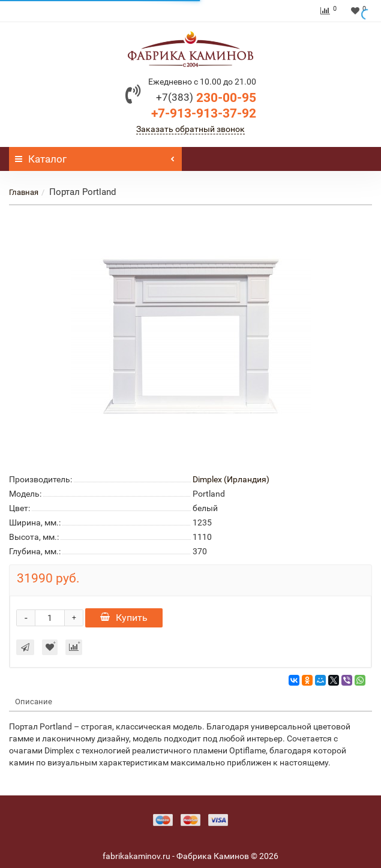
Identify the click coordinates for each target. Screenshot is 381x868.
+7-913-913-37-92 (204, 113)
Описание (34, 702)
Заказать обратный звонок (190, 129)
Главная (24, 192)
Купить (124, 618)
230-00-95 (206, 98)
